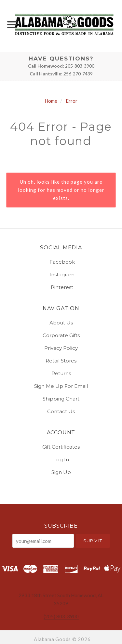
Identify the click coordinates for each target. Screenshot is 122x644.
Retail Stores (61, 361)
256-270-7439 (78, 74)
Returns (61, 373)
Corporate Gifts (61, 335)
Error (72, 101)
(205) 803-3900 (61, 616)
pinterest (61, 287)
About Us (61, 323)
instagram (61, 275)
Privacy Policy (61, 348)
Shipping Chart (61, 399)
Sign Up (61, 472)
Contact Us (61, 411)
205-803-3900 (80, 66)
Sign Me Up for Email (61, 386)
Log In (61, 460)
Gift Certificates (61, 447)
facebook (61, 262)
